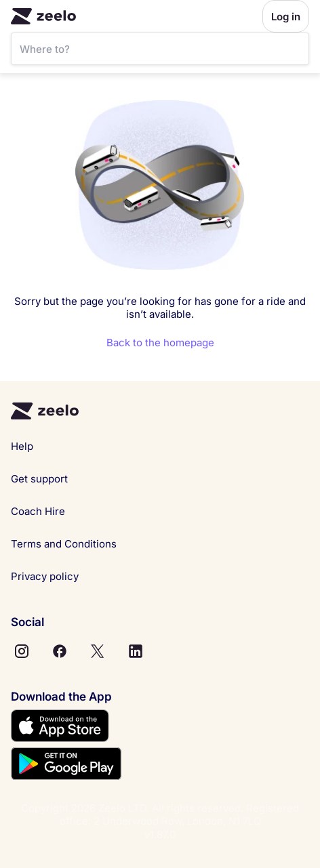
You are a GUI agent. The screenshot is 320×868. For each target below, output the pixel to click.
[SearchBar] (160, 49)
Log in (286, 17)
